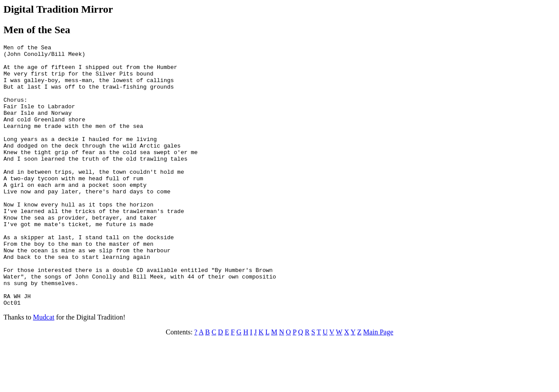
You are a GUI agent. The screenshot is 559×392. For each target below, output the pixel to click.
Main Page (378, 384)
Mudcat (44, 370)
